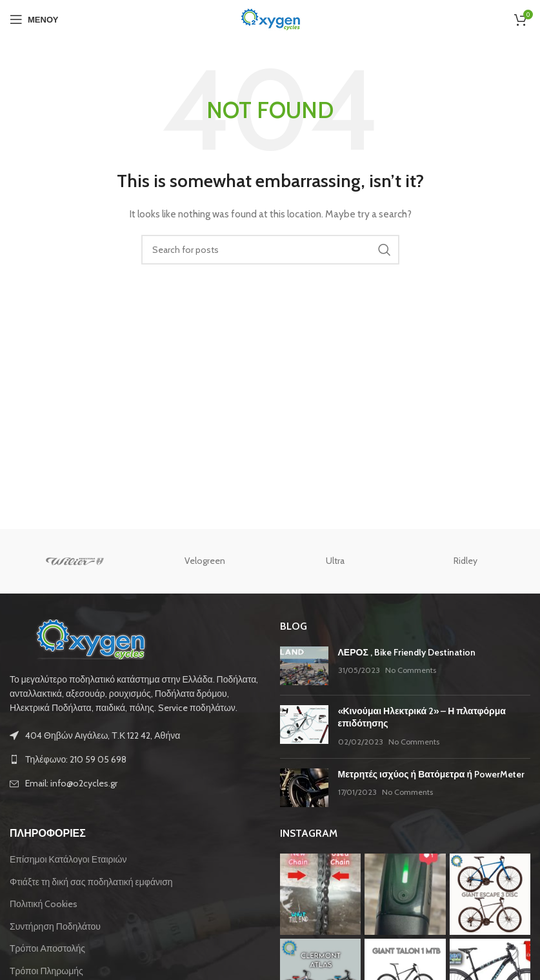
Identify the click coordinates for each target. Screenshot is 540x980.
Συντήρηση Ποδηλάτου (55, 926)
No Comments (411, 670)
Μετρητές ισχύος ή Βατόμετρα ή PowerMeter (431, 774)
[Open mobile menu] (34, 19)
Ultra (335, 561)
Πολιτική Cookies (44, 904)
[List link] (135, 759)
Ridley (465, 561)
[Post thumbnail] (304, 666)
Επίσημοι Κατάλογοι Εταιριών (68, 859)
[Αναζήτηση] (270, 250)
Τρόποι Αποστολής (47, 948)
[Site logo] (270, 18)
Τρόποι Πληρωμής (46, 971)
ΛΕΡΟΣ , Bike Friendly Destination (407, 652)
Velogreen (205, 561)
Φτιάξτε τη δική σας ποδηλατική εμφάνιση (91, 882)
